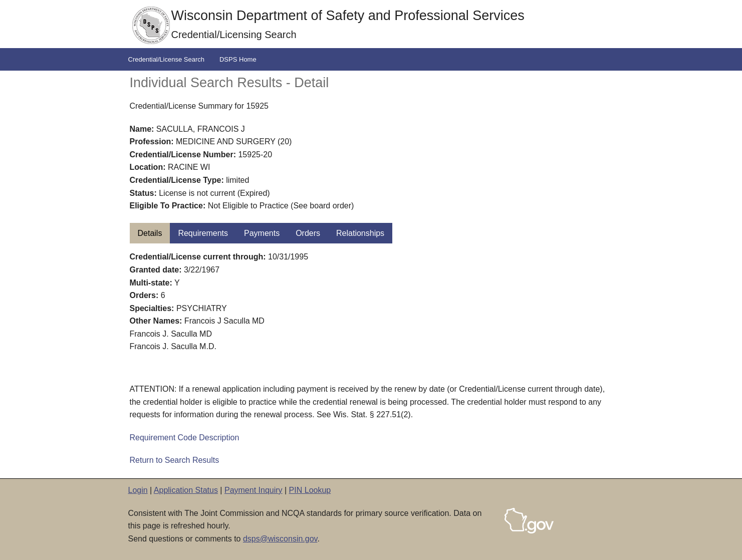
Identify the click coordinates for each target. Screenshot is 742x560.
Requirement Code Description (185, 438)
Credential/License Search (166, 59)
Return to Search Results (175, 460)
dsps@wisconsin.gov (280, 539)
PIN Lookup (310, 490)
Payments (262, 233)
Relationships (360, 233)
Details (150, 233)
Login (138, 490)
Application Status (186, 490)
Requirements (203, 233)
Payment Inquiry (254, 490)
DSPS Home (238, 59)
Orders (308, 233)
